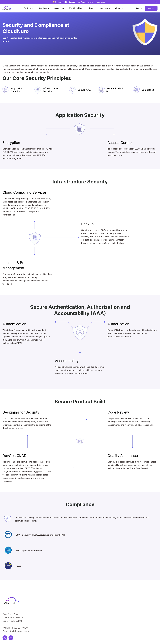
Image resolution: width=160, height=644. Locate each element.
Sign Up (151, 8)
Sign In (139, 8)
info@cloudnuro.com (19, 631)
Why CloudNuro (76, 8)
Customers (59, 8)
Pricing (90, 8)
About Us (119, 8)
